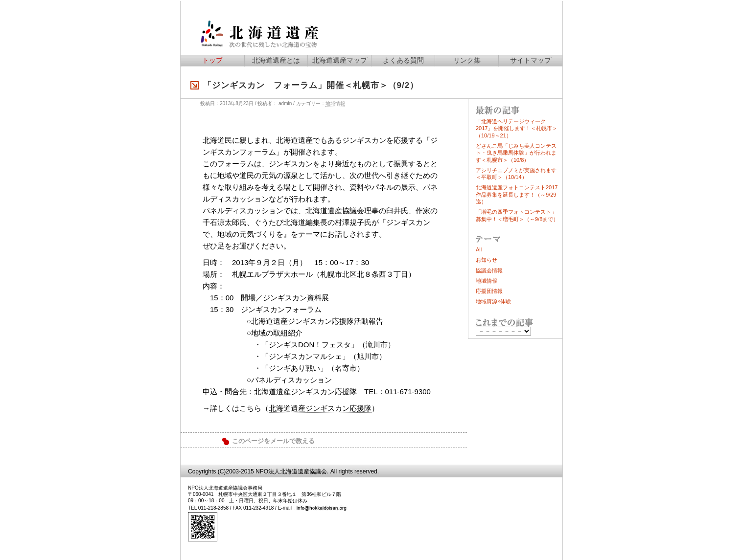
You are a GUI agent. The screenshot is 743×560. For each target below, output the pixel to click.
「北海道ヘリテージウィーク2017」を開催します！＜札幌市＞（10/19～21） (517, 128)
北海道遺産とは (276, 60)
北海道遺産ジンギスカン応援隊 (320, 408)
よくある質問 (403, 60)
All (479, 249)
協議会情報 (489, 270)
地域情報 (335, 103)
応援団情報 (489, 291)
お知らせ (487, 260)
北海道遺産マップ (340, 60)
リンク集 (467, 60)
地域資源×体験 (493, 301)
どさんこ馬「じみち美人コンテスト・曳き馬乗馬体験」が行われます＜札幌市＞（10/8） (516, 153)
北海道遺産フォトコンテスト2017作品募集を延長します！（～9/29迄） (517, 194)
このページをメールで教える (273, 441)
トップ (212, 60)
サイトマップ (531, 60)
